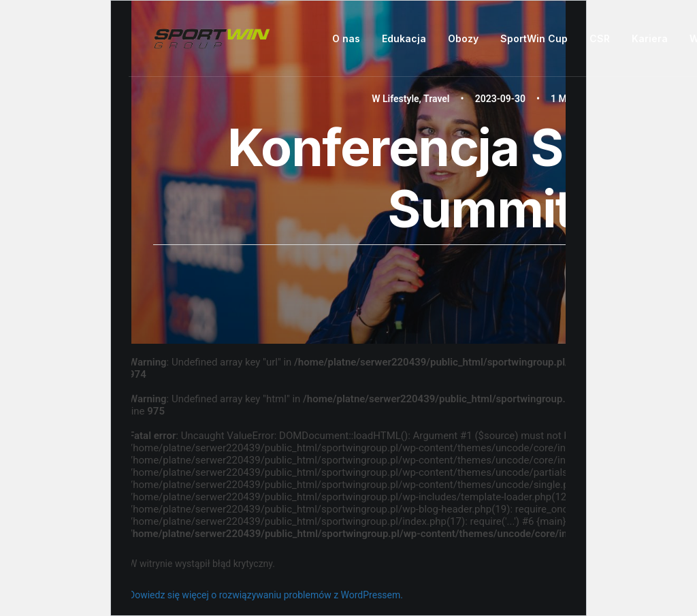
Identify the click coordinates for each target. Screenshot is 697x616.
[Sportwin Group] (212, 39)
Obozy (463, 38)
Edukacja (404, 38)
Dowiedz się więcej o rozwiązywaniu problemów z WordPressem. (266, 595)
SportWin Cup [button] (534, 38)
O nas (346, 38)
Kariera (650, 38)
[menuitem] (351, 39)
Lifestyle (401, 99)
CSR (600, 38)
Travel (436, 99)
